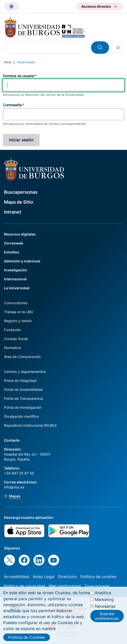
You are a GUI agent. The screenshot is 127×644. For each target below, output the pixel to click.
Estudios (12, 252)
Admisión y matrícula (22, 261)
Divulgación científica (21, 416)
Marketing (104, 602)
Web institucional (65, 586)
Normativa (12, 348)
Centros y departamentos (25, 372)
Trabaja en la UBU (19, 312)
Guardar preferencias (107, 619)
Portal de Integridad (20, 381)
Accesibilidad (17, 577)
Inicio (8, 62)
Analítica (103, 596)
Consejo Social (16, 339)
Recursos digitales (20, 234)
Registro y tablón (18, 321)
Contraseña (12, 105)
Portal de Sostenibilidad (23, 389)
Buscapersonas (21, 192)
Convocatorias (16, 303)
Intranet (13, 212)
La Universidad (17, 288)
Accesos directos (96, 6)
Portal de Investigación (23, 407)
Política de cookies (98, 577)
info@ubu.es (14, 487)
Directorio (67, 577)
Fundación (12, 330)
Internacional (15, 279)
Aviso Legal (44, 577)
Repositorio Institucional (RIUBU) (30, 425)
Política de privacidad (25, 586)
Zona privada (97, 586)
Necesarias (105, 609)
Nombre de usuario (19, 76)
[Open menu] (118, 48)
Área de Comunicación (22, 357)
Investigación (16, 270)
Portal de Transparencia (23, 398)
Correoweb (14, 243)
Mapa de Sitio (19, 202)
